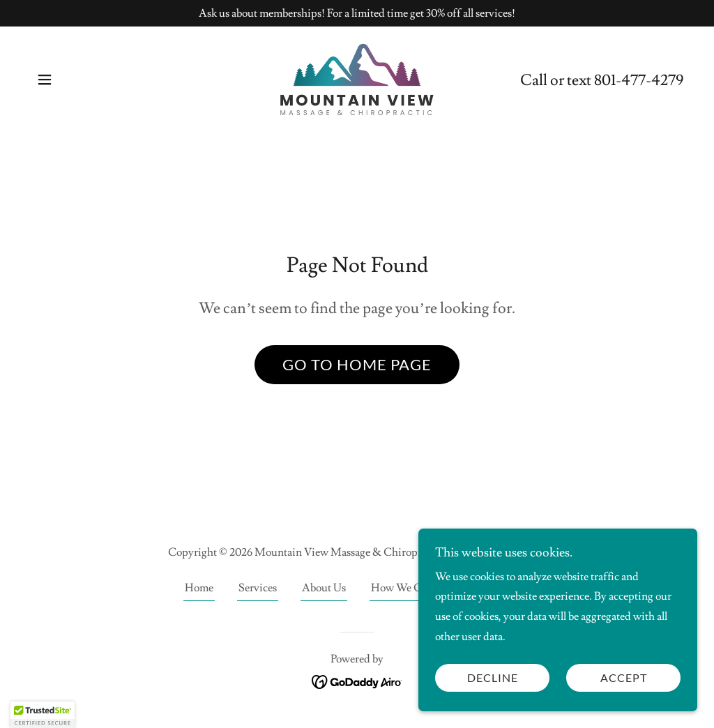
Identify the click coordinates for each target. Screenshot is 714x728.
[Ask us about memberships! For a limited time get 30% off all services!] (357, 13)
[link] (357, 77)
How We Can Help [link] (415, 588)
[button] (45, 79)
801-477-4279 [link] (639, 81)
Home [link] (199, 588)
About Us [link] (324, 588)
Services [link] (258, 588)
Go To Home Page (357, 364)
